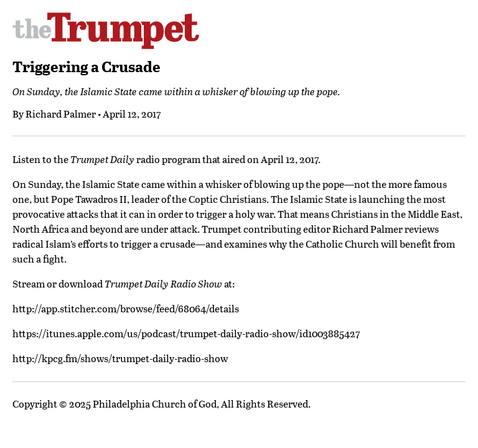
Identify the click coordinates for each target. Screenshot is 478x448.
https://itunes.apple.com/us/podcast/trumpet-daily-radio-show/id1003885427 (186, 333)
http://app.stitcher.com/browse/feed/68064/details (126, 308)
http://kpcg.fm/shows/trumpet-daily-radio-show (120, 358)
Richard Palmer (61, 114)
